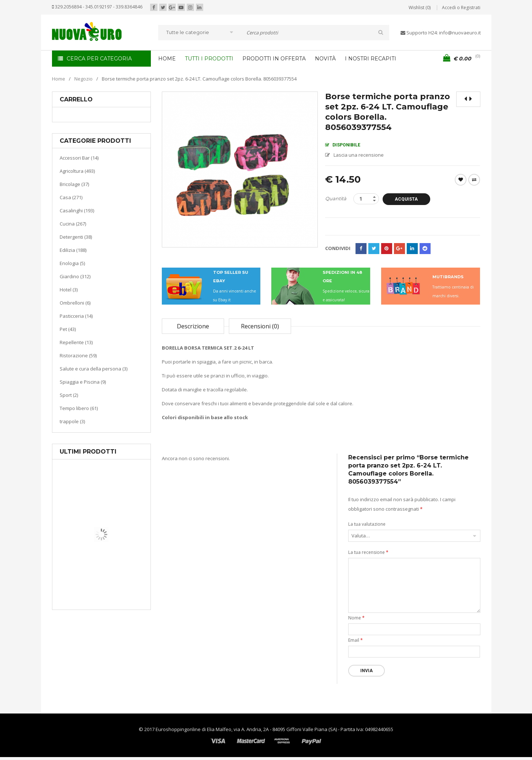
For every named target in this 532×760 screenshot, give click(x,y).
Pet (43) (68, 329)
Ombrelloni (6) (75, 303)
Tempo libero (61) (79, 408)
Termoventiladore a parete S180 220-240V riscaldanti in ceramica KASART (118, 604)
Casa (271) (71, 197)
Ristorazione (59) (78, 355)
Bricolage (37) (74, 184)
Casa (100, 573)
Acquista (406, 199)
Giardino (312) (75, 276)
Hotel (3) (69, 290)
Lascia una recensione (359, 155)
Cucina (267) (73, 224)
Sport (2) (69, 395)
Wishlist (461, 180)
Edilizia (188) (73, 250)
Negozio (83, 79)
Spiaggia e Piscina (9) (83, 382)
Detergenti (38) (76, 237)
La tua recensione (368, 552)
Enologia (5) (72, 263)
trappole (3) (72, 421)
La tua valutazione (367, 524)
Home (59, 79)
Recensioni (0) (260, 326)
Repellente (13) (76, 342)
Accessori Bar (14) (79, 158)
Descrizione (193, 326)
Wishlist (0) (420, 8)
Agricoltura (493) (77, 171)
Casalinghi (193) (77, 211)
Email (356, 640)
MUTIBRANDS (448, 277)
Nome (356, 618)
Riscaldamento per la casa (119, 582)
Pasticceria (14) (76, 316)
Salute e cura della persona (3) (94, 369)
